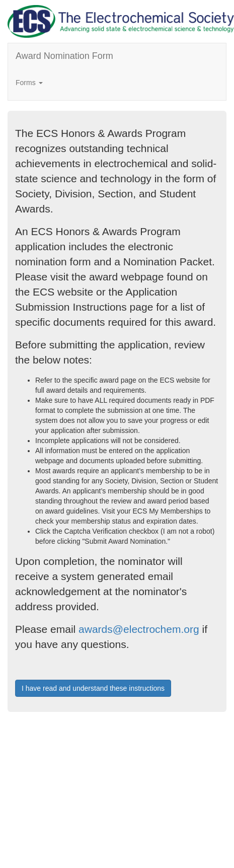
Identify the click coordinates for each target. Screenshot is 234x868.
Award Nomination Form (64, 56)
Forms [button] (29, 83)
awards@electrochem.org (139, 629)
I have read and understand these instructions (93, 688)
